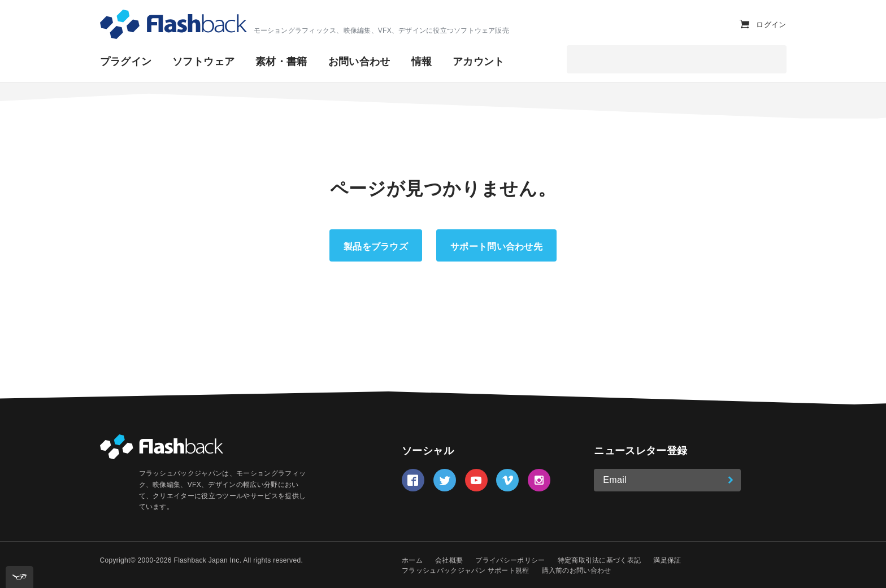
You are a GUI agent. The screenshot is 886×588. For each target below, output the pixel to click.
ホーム (412, 560)
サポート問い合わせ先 (496, 247)
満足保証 (667, 560)
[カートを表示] (744, 31)
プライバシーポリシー (510, 560)
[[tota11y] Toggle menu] (19, 577)
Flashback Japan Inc (206, 560)
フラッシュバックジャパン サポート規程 (465, 570)
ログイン (771, 31)
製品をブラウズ (376, 247)
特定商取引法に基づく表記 (600, 560)
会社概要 (449, 560)
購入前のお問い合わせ (577, 570)
